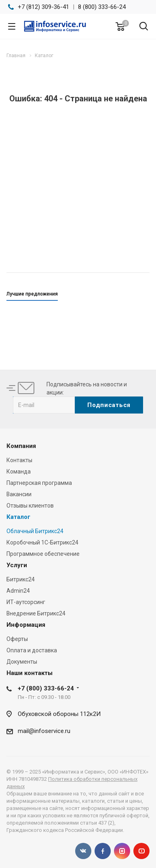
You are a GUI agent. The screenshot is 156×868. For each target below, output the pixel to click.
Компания (21, 446)
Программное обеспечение (43, 554)
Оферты (17, 639)
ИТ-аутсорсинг (26, 602)
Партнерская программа (39, 483)
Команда (19, 472)
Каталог (18, 517)
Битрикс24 (21, 579)
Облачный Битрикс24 (35, 531)
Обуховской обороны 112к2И (59, 714)
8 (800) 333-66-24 (102, 7)
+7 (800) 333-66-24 (46, 688)
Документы (22, 662)
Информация (26, 625)
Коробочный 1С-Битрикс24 (42, 542)
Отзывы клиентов (30, 506)
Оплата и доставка (32, 650)
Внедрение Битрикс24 (36, 613)
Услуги (17, 565)
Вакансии (19, 494)
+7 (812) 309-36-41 (43, 7)
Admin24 (18, 591)
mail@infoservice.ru (44, 731)
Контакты (19, 460)
